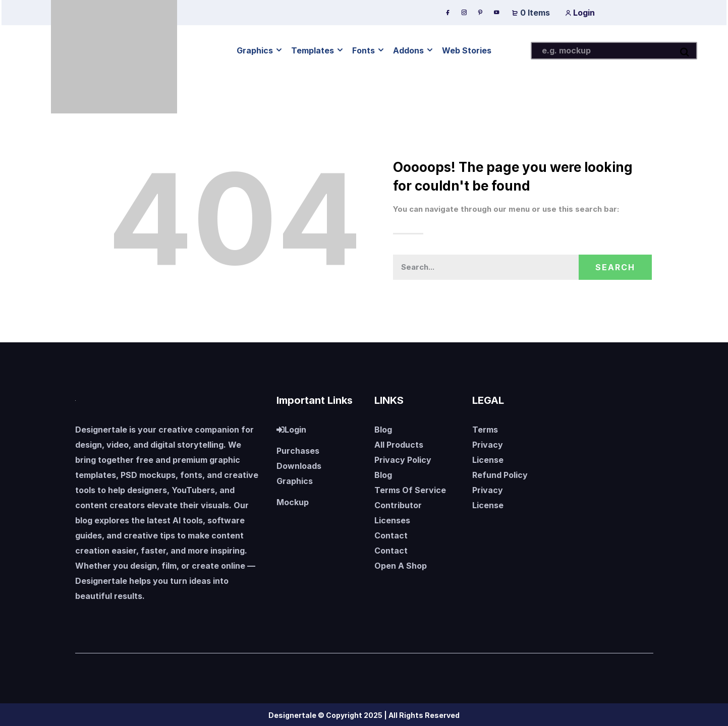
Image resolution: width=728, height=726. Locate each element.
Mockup (293, 502)
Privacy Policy (403, 460)
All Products (399, 445)
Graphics (295, 481)
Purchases (298, 451)
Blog (383, 430)
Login (580, 13)
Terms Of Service (410, 490)
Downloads (299, 466)
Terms (485, 430)
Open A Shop (401, 566)
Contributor (398, 505)
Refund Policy (500, 475)
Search (615, 267)
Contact (391, 535)
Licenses (392, 520)
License (488, 460)
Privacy (488, 445)
